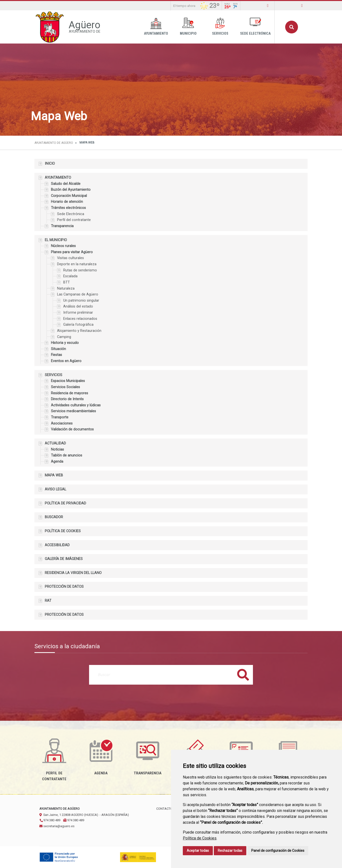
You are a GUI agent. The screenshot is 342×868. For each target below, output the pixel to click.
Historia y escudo (65, 343)
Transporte (60, 417)
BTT (67, 282)
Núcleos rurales (63, 246)
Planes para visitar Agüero (72, 252)
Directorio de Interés (67, 399)
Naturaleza (66, 288)
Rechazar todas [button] (230, 851)
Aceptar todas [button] (198, 851)
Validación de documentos (72, 429)
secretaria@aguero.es (57, 826)
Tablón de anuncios (67, 455)
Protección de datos (64, 587)
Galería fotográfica (78, 325)
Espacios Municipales (68, 381)
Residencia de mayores (70, 393)
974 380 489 (50, 820)
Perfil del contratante (74, 220)
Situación (58, 349)
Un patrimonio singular (81, 301)
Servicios (220, 27)
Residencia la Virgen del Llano (73, 573)
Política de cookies (63, 531)
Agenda (57, 462)
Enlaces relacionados (80, 319)
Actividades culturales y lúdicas (76, 405)
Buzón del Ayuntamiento (71, 190)
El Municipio (56, 240)
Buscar (292, 27)
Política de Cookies (200, 838)
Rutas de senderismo (80, 270)
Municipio (188, 27)
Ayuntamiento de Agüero (54, 143)
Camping (64, 337)
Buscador (54, 517)
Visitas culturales (70, 258)
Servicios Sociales (65, 387)
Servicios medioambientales (73, 411)
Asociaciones (62, 423)
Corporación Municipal (69, 196)
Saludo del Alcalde (66, 184)
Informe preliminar (78, 313)
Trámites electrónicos (68, 208)
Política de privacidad (65, 503)
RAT (48, 601)
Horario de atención (67, 202)
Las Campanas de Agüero (78, 294)
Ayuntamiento (156, 27)
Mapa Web (54, 475)
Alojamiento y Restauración (79, 331)
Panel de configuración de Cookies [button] (278, 851)
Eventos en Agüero (66, 361)
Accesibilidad (57, 545)
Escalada (70, 276)
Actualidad (55, 443)
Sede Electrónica (255, 27)
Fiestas (56, 355)
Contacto (164, 809)
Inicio (50, 164)
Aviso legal (55, 489)
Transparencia (62, 226)
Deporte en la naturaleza (77, 264)
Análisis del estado (78, 306)
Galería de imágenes (64, 559)
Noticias (57, 449)
